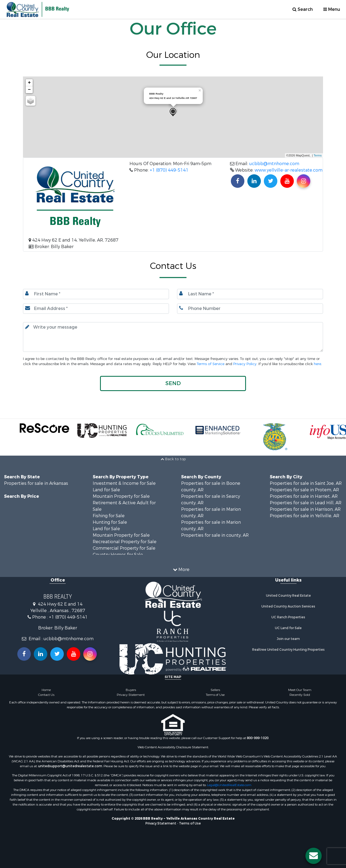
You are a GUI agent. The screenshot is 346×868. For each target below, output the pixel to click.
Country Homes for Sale (118, 555)
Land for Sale (106, 490)
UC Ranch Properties (288, 617)
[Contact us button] (314, 856)
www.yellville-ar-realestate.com (289, 170)
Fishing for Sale (109, 516)
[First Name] (96, 294)
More (181, 570)
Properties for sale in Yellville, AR (305, 516)
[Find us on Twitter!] (271, 181)
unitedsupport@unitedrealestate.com (70, 766)
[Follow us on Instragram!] (90, 654)
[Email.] (96, 309)
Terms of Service (211, 364)
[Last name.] (250, 294)
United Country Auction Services (288, 606)
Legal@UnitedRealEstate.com (229, 785)
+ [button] (29, 83)
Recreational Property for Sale (125, 542)
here (317, 364)
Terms (318, 155)
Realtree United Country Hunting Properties (288, 650)
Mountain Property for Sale (121, 496)
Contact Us (46, 695)
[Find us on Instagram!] (304, 181)
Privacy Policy (245, 364)
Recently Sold (300, 695)
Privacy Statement (131, 695)
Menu (332, 9)
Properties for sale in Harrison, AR (305, 509)
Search (303, 9)
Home (46, 690)
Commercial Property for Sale (124, 548)
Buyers (131, 690)
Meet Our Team (300, 690)
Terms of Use (215, 695)
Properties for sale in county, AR (215, 535)
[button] (173, 383)
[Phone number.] (250, 309)
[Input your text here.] (173, 337)
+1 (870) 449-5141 (169, 170)
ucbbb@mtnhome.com (274, 164)
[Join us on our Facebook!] (238, 181)
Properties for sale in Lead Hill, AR (306, 503)
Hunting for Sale (110, 522)
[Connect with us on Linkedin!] (254, 181)
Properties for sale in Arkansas (36, 483)
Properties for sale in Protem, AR (304, 490)
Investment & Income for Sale (124, 483)
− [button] (29, 90)
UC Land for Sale (288, 628)
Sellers (215, 690)
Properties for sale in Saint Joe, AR (306, 483)
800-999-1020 (258, 738)
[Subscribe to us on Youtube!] (287, 181)
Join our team (288, 639)
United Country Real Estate (288, 596)
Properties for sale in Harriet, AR (304, 496)
